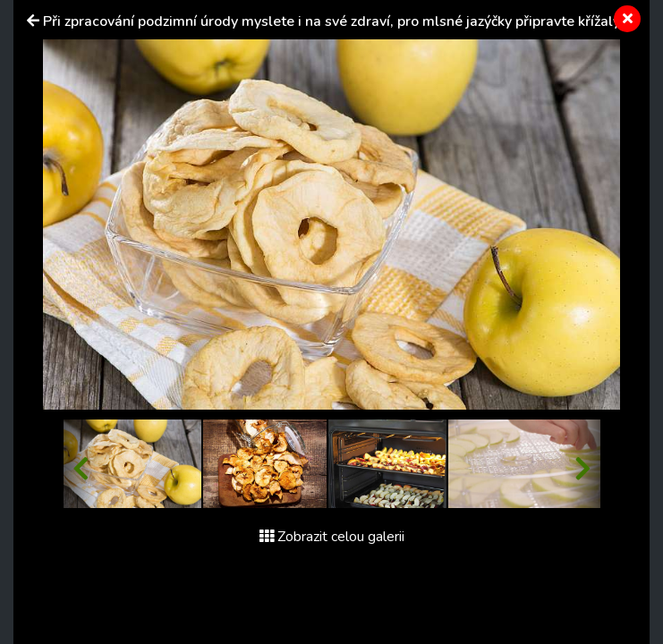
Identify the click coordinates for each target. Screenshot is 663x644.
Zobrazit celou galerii (332, 537)
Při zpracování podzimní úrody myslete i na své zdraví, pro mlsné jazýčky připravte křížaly (331, 21)
